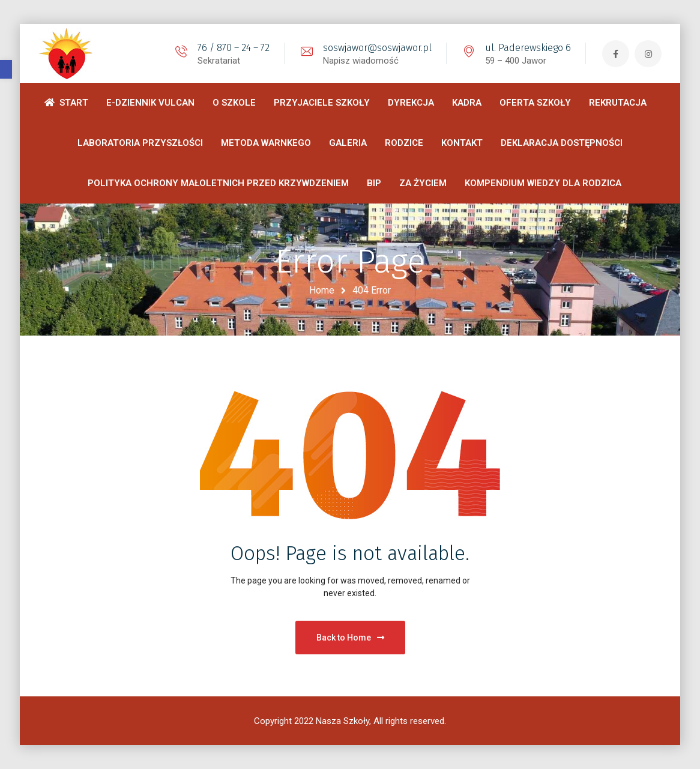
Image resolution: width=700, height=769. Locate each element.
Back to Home (350, 638)
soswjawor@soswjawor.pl (377, 48)
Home (322, 290)
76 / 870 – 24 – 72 (234, 48)
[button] (6, 69)
